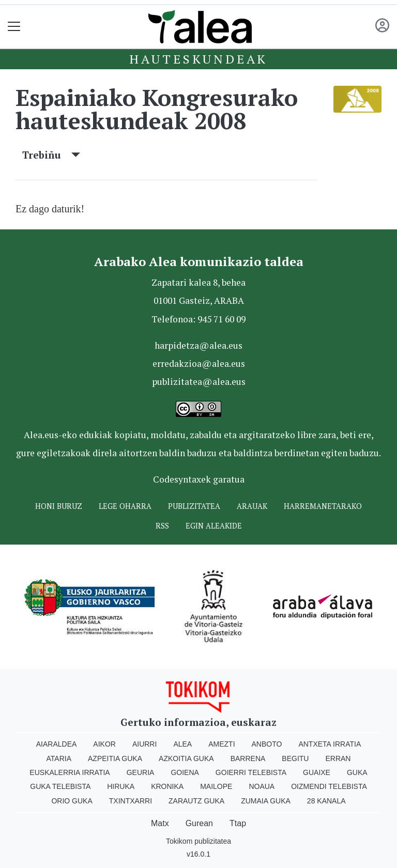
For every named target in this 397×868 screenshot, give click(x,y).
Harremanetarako (323, 506)
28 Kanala (326, 801)
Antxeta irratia (330, 744)
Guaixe (317, 772)
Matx (160, 823)
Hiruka (121, 786)
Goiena (185, 772)
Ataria (59, 758)
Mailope (216, 786)
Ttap (238, 823)
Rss (162, 526)
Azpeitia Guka (115, 758)
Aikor (104, 744)
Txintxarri (131, 801)
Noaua (262, 786)
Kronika (167, 786)
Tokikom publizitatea (198, 841)
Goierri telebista (251, 772)
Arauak (252, 506)
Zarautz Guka (196, 801)
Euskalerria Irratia (70, 772)
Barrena (248, 758)
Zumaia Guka (266, 801)
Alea (182, 744)
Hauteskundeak (198, 59)
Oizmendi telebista (329, 786)
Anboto (267, 744)
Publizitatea (194, 506)
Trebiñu (51, 155)
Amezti (222, 744)
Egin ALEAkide (214, 526)
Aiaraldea (57, 744)
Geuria (141, 772)
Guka (357, 772)
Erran (338, 758)
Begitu (295, 758)
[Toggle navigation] (14, 27)
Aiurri (144, 744)
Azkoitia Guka (186, 758)
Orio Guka (72, 801)
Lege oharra (125, 506)
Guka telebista (60, 786)
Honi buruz (59, 506)
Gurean (199, 823)
